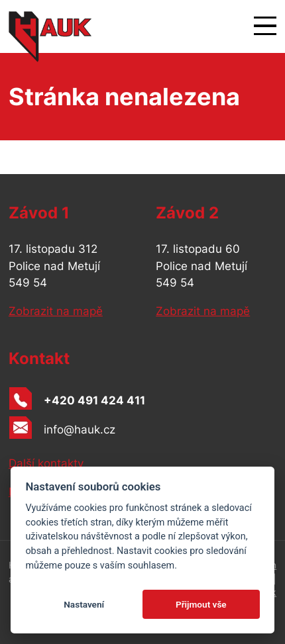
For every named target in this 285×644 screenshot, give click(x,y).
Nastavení (84, 604)
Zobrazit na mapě (56, 311)
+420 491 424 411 (94, 400)
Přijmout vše (201, 604)
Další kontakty (46, 463)
